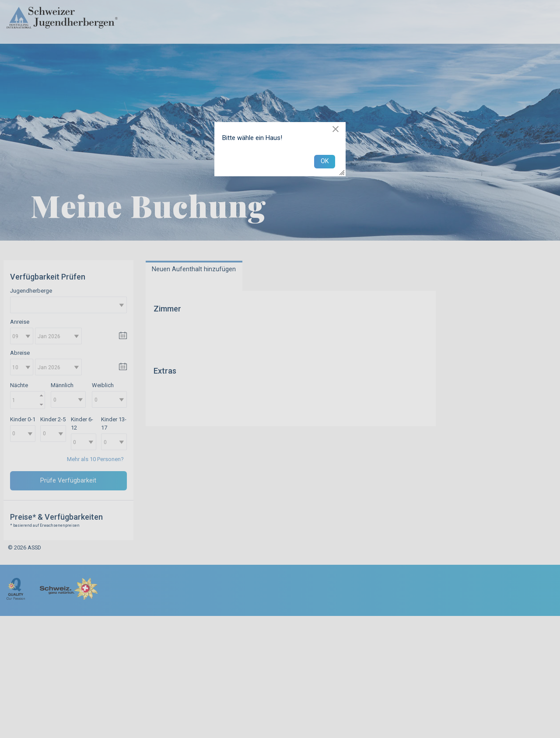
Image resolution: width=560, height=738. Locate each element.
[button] (336, 129)
